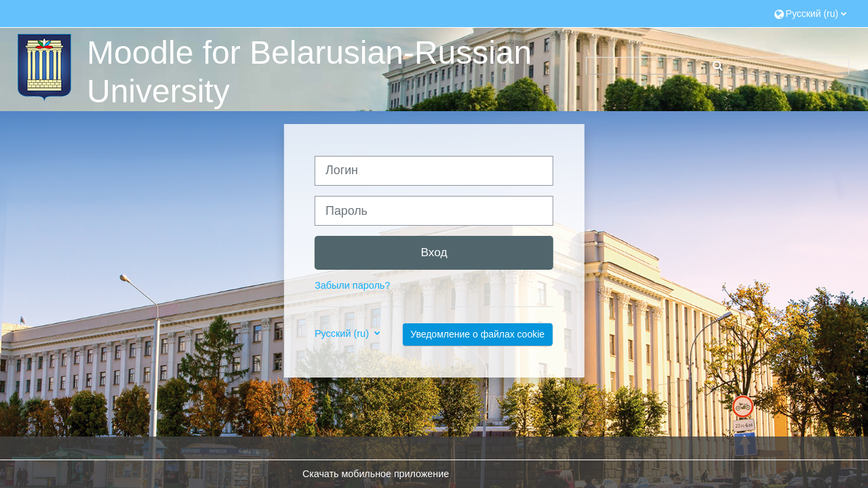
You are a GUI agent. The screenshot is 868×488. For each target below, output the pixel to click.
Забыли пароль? (352, 285)
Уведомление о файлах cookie (477, 334)
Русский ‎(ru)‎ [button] (343, 333)
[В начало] (43, 66)
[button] (811, 13)
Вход (434, 252)
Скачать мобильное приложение (376, 474)
